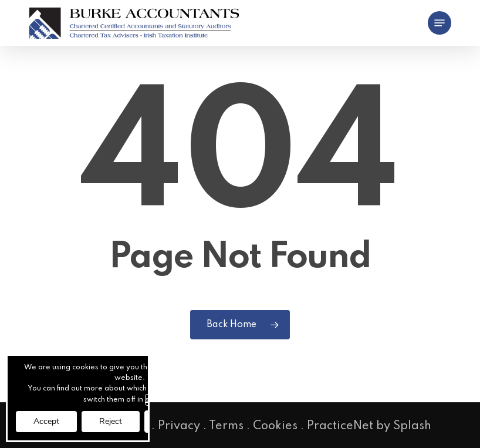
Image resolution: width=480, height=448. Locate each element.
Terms (226, 426)
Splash (412, 426)
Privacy (179, 426)
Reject (111, 421)
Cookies (275, 426)
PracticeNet (340, 426)
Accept (46, 421)
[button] (440, 23)
